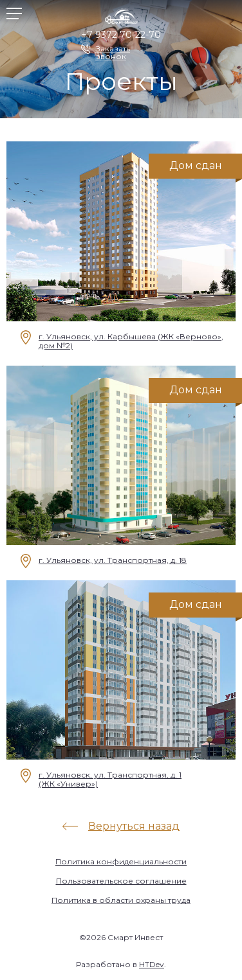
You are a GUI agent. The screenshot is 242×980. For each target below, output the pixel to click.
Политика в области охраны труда (121, 900)
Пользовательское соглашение (121, 881)
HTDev (152, 964)
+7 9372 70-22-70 (121, 35)
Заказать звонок (113, 49)
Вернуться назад (134, 826)
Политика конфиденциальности (121, 861)
